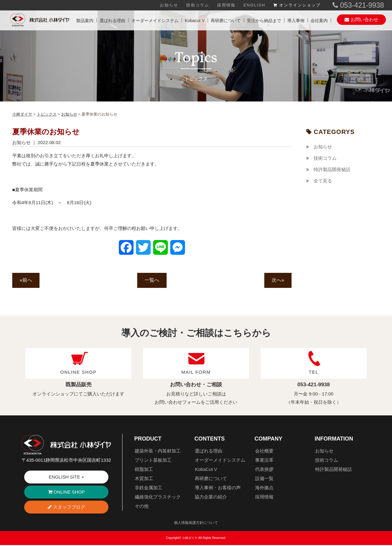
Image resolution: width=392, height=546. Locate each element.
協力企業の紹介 (211, 497)
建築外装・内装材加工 (158, 451)
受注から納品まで (264, 21)
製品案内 (85, 21)
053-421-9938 (358, 5)
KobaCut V (206, 470)
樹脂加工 (144, 470)
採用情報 (226, 5)
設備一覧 (264, 479)
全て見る (323, 181)
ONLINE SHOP (66, 493)
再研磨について (226, 21)
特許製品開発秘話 (332, 169)
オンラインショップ (297, 5)
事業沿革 (264, 460)
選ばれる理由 (112, 21)
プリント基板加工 (153, 460)
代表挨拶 (264, 470)
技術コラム (198, 5)
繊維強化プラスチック (158, 497)
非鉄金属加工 (149, 488)
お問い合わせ (361, 19)
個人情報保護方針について (196, 524)
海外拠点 (264, 488)
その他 (142, 506)
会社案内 (319, 21)
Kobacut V (195, 21)
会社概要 (264, 451)
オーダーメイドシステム (155, 21)
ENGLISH (254, 5)
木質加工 (144, 479)
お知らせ (169, 5)
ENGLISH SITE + (66, 477)
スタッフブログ (66, 508)
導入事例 (296, 21)
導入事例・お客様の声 (218, 488)
